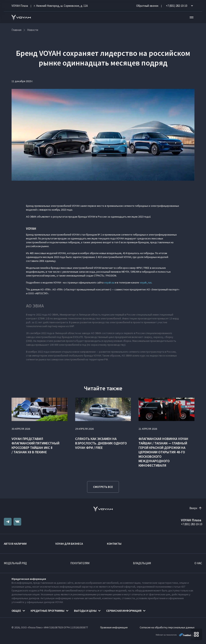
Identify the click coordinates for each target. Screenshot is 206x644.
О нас (198, 563)
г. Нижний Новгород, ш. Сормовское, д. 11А (61, 6)
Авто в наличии (15, 544)
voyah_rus (146, 282)
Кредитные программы (48, 611)
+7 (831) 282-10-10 (192, 524)
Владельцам (142, 563)
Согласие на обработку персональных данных (167, 627)
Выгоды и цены (85, 611)
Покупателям (80, 563)
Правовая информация (114, 627)
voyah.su (109, 282)
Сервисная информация (124, 611)
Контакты (114, 544)
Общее (16, 611)
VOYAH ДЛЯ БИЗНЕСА (69, 544)
